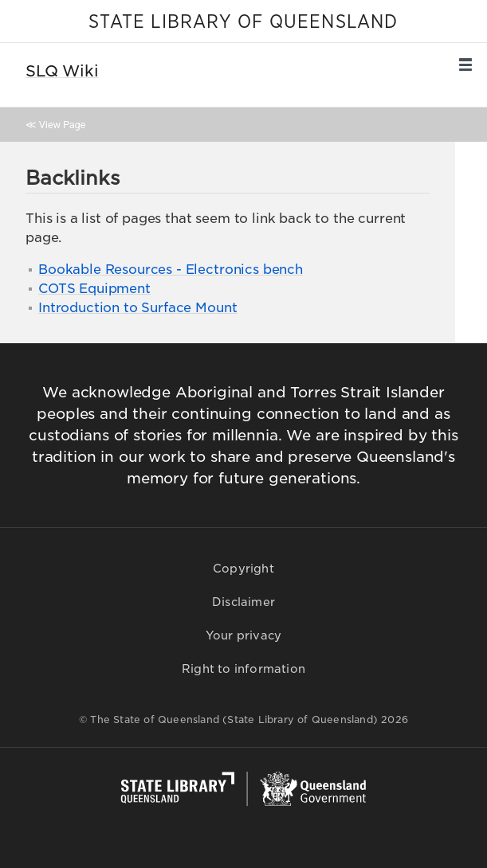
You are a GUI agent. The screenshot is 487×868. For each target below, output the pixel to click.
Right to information (243, 669)
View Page (62, 125)
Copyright (243, 569)
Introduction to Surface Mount (137, 308)
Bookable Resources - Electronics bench (171, 270)
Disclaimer (243, 602)
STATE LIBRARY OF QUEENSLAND (243, 22)
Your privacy (243, 635)
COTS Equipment (94, 289)
